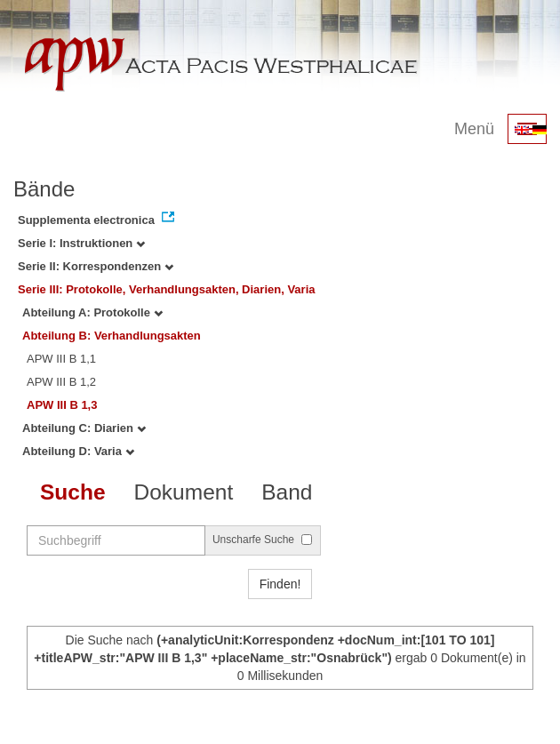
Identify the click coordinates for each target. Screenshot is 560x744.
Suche (73, 492)
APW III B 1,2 (61, 382)
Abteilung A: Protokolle (92, 312)
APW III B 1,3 (62, 405)
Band (287, 492)
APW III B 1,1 (61, 359)
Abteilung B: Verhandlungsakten (112, 336)
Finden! (280, 584)
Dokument (184, 492)
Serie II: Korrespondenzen (96, 266)
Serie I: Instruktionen (81, 243)
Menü (474, 129)
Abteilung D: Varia (78, 451)
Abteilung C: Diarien (84, 428)
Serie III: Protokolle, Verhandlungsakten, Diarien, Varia (167, 289)
